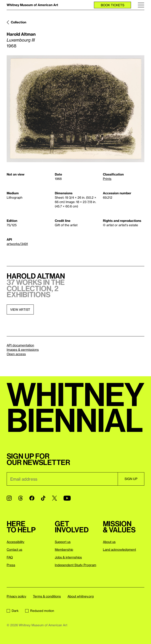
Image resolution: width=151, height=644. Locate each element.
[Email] (62, 479)
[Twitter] (54, 498)
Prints (107, 179)
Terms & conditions (47, 596)
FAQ (10, 557)
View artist (20, 309)
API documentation (20, 345)
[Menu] (141, 5)
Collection (19, 22)
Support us (63, 542)
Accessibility (16, 542)
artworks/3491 (17, 244)
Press (11, 565)
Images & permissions (23, 350)
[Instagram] (9, 498)
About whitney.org (81, 596)
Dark (13, 611)
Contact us (14, 549)
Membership (64, 549)
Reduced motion (40, 611)
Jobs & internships (68, 557)
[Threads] (21, 498)
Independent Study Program (75, 565)
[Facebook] (32, 498)
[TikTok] (43, 498)
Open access (16, 354)
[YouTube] (67, 498)
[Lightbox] (75, 109)
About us (109, 542)
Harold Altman (21, 34)
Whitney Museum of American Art (32, 5)
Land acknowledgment (119, 549)
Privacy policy (16, 596)
